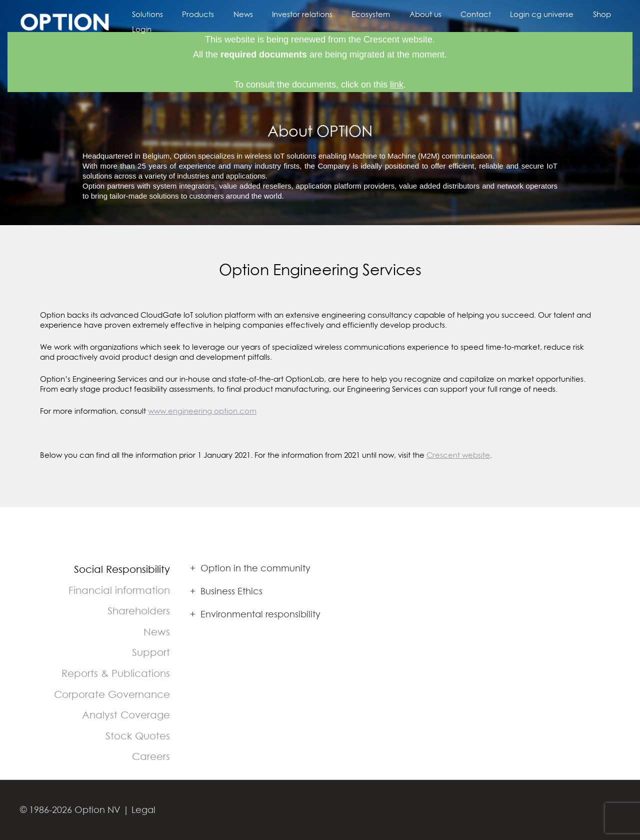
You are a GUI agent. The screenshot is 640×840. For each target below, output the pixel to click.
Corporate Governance (112, 694)
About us (407, 22)
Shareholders (139, 611)
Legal (143, 810)
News (238, 22)
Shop (571, 22)
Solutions (150, 22)
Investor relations (293, 22)
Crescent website (458, 455)
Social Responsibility (122, 569)
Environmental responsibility (255, 614)
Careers (151, 756)
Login (605, 22)
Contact (454, 22)
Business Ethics (226, 591)
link (397, 85)
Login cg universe (516, 22)
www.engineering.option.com (202, 411)
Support (151, 652)
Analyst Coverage (126, 715)
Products (197, 22)
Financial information (119, 590)
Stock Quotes (138, 736)
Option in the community (250, 568)
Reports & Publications (116, 673)
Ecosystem (357, 22)
